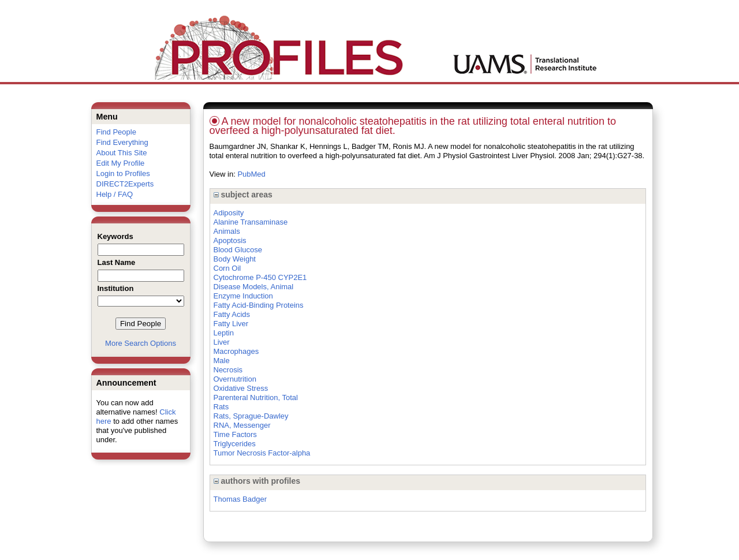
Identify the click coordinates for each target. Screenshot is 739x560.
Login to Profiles (123, 173)
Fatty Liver (231, 324)
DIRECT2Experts (125, 184)
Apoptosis (230, 240)
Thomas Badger (240, 499)
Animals (227, 231)
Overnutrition (235, 379)
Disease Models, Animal (254, 287)
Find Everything (122, 142)
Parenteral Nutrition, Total (256, 397)
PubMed (251, 174)
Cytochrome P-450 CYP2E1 (260, 277)
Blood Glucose (238, 250)
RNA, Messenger (242, 425)
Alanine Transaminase (251, 222)
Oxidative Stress (241, 388)
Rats (221, 407)
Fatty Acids (232, 314)
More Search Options (141, 343)
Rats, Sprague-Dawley (251, 416)
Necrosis (228, 370)
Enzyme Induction (243, 296)
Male (222, 361)
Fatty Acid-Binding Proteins (259, 305)
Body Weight (235, 259)
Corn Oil (227, 268)
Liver (222, 342)
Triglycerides (235, 444)
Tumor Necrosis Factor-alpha (262, 453)
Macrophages (236, 351)
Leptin (224, 333)
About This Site (122, 153)
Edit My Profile (121, 163)
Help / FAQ (115, 194)
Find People (116, 132)
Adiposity (229, 213)
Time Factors (235, 434)
